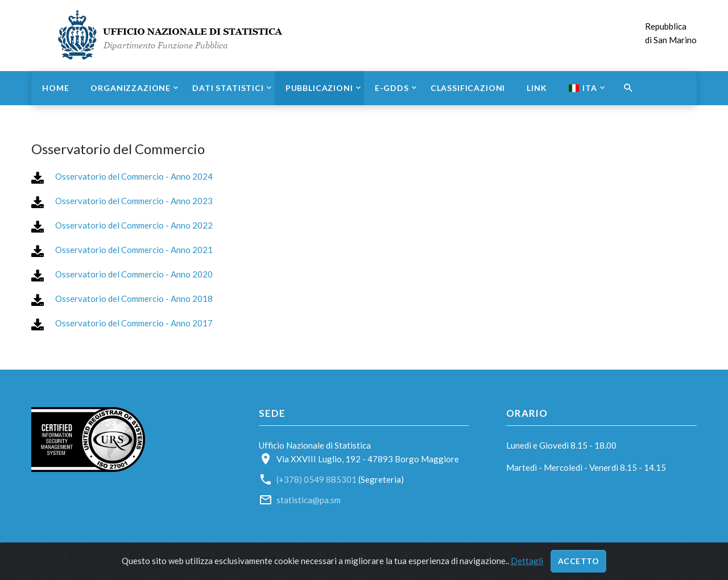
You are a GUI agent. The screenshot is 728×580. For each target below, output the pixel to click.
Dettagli (527, 561)
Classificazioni (468, 88)
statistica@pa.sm (309, 500)
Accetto (579, 561)
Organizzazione (131, 88)
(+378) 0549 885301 (317, 479)
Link (537, 88)
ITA (583, 88)
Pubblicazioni (319, 88)
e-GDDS (392, 88)
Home (55, 88)
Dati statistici (228, 88)
